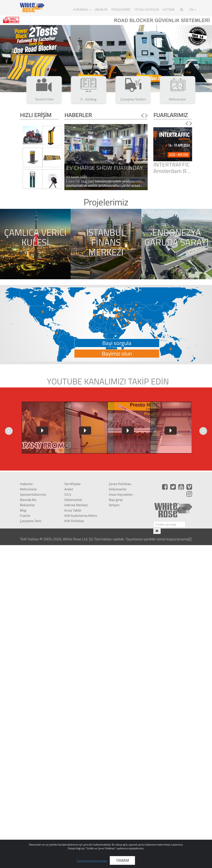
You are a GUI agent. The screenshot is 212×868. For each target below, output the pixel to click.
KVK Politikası (74, 521)
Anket (69, 489)
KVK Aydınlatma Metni (81, 516)
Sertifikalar (73, 484)
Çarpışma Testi (31, 521)
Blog (23, 510)
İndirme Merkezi (76, 505)
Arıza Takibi (73, 510)
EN (193, 9)
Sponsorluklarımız (33, 494)
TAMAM (122, 860)
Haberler (26, 484)
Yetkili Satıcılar (147, 9)
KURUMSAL (82, 9)
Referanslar (28, 489)
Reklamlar (27, 505)
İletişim (114, 505)
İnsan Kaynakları (121, 494)
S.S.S (68, 494)
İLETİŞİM (169, 9)
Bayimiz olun (117, 354)
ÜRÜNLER (101, 9)
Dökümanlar (73, 500)
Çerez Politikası (120, 484)
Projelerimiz (121, 9)
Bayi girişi (116, 500)
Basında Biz (28, 500)
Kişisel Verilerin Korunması (92, 861)
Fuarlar (25, 516)
